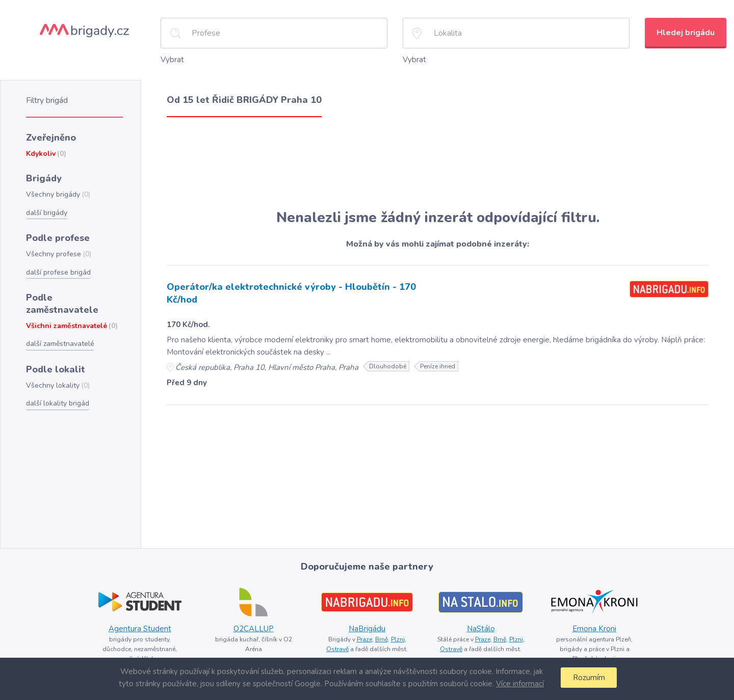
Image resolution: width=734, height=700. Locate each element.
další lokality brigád (58, 403)
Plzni (398, 639)
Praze (364, 639)
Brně (382, 639)
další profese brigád (58, 272)
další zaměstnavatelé (60, 344)
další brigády (47, 213)
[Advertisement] (438, 163)
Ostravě (337, 649)
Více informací (520, 684)
